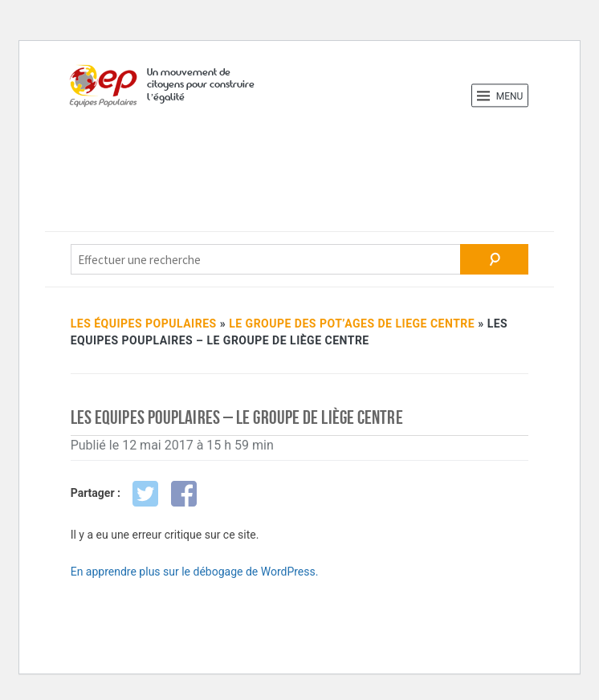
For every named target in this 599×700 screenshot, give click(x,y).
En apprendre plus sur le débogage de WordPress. (195, 572)
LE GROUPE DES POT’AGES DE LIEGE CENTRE (352, 324)
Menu (500, 96)
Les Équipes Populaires (144, 324)
